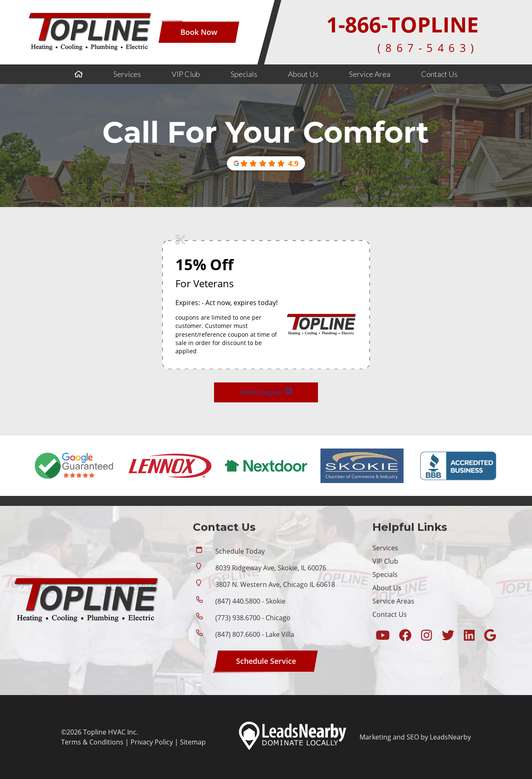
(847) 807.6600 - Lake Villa (255, 634)
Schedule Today (240, 551)
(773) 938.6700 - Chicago (253, 618)
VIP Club (186, 74)
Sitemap (193, 742)
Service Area (370, 74)
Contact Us (439, 74)
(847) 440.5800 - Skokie (250, 601)
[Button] (199, 32)
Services (127, 74)
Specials (244, 74)
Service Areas (393, 601)
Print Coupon (266, 392)
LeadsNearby (450, 737)
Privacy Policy (152, 742)
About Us (303, 74)
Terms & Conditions (92, 742)
